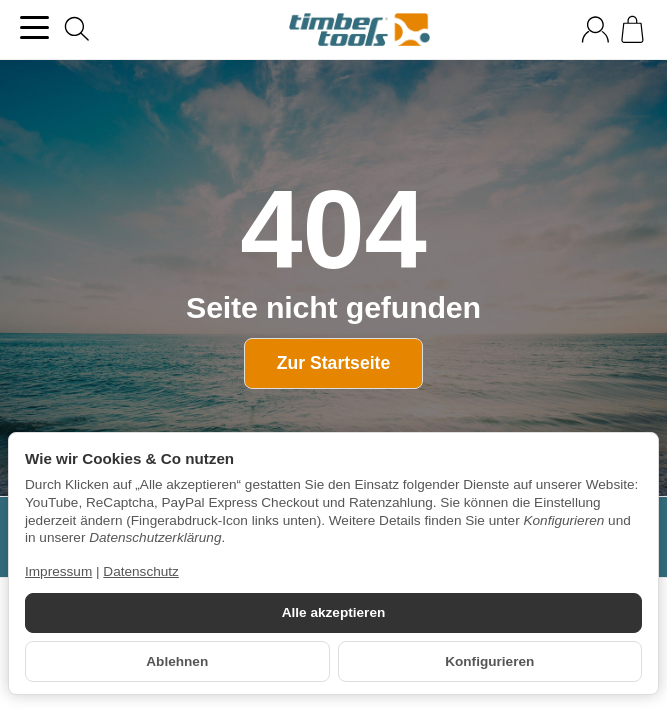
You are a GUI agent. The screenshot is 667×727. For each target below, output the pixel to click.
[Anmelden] (595, 29)
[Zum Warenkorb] (632, 29)
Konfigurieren (489, 661)
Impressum (58, 571)
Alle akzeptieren (334, 612)
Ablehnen (177, 661)
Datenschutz (141, 571)
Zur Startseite (333, 363)
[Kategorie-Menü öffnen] (34, 27)
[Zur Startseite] (359, 30)
